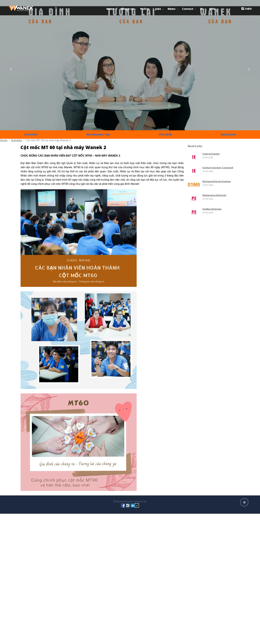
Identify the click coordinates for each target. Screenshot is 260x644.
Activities (31, 134)
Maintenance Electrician (214, 195)
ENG (212, 9)
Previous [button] (11, 68)
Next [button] (249, 68)
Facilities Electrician (212, 209)
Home (110, 9)
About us (127, 9)
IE (194, 157)
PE (194, 198)
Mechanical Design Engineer (217, 181)
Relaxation (228, 134)
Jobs (158, 9)
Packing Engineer (211, 154)
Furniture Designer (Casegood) (218, 168)
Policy (144, 9)
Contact (188, 9)
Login (247, 9)
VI (201, 9)
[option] (130, 65)
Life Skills (166, 134)
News (172, 9)
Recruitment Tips (98, 134)
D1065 (194, 184)
